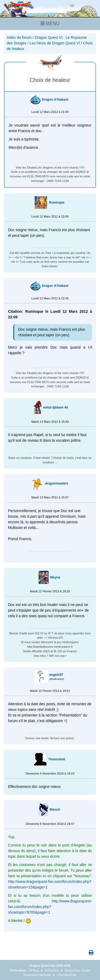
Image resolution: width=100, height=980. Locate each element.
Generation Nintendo (37, 975)
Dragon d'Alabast (55, 100)
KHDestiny (52, 970)
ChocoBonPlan (67, 975)
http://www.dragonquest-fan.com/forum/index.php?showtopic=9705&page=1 (50, 907)
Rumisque (57, 203)
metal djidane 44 (55, 407)
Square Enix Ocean (77, 970)
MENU (50, 24)
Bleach (55, 810)
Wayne (55, 577)
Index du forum (19, 37)
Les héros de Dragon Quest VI (55, 43)
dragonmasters (57, 483)
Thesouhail (57, 759)
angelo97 (56, 675)
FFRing (34, 970)
